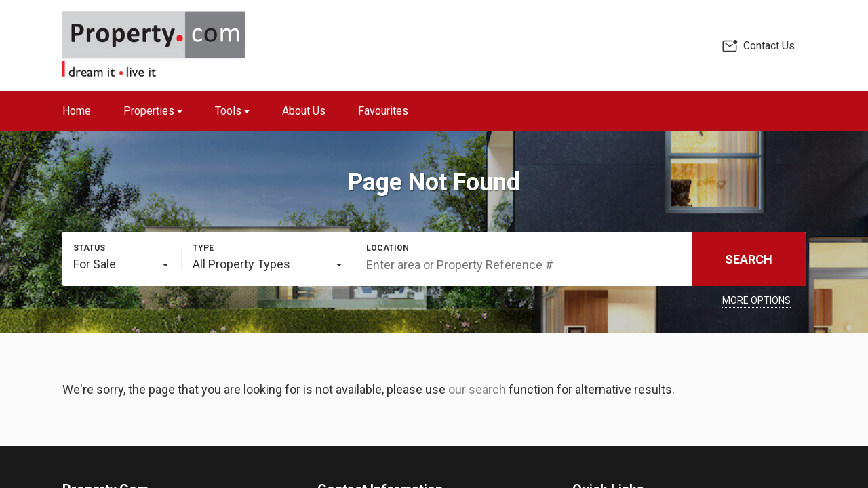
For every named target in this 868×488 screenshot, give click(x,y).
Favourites (383, 111)
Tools (232, 111)
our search (477, 389)
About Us (304, 111)
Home (77, 111)
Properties (153, 111)
